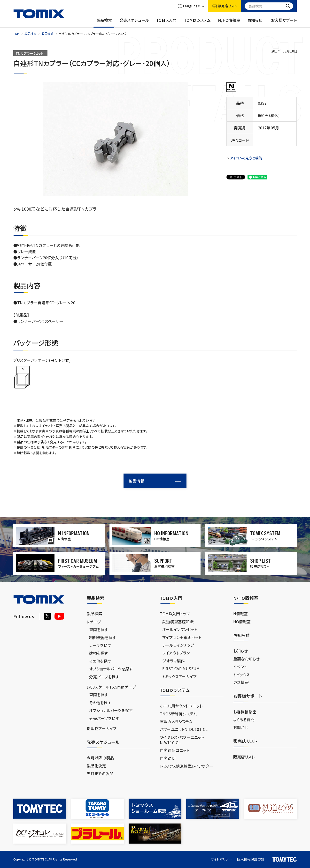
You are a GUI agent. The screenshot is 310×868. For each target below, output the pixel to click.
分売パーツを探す (104, 677)
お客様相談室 (245, 712)
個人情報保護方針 (251, 859)
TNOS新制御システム (178, 714)
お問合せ (241, 727)
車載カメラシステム (176, 721)
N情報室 (241, 614)
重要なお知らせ (246, 659)
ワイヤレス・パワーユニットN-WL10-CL (182, 740)
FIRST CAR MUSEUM (181, 668)
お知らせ (255, 22)
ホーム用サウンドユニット (181, 706)
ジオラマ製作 (173, 661)
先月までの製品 (100, 773)
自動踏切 (168, 758)
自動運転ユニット (175, 750)
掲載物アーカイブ (102, 728)
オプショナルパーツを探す (111, 669)
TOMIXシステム (198, 22)
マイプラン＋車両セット (182, 637)
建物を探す (99, 653)
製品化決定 (97, 766)
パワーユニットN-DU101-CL (184, 729)
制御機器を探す (102, 638)
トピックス (242, 675)
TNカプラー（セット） (30, 53)
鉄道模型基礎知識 (178, 622)
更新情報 (241, 682)
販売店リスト (244, 757)
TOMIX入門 (166, 22)
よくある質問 (244, 720)
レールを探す (100, 645)
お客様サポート (284, 22)
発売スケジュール (134, 22)
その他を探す (100, 661)
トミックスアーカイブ (179, 676)
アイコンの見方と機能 (246, 158)
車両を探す (99, 630)
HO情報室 (242, 622)
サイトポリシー (221, 859)
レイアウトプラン (176, 653)
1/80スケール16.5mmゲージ (111, 687)
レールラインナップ (178, 645)
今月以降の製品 (100, 758)
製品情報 (48, 33)
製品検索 (104, 22)
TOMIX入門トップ (175, 614)
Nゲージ (94, 622)
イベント (240, 667)
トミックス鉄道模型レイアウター (186, 766)
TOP (16, 33)
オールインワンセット (180, 629)
